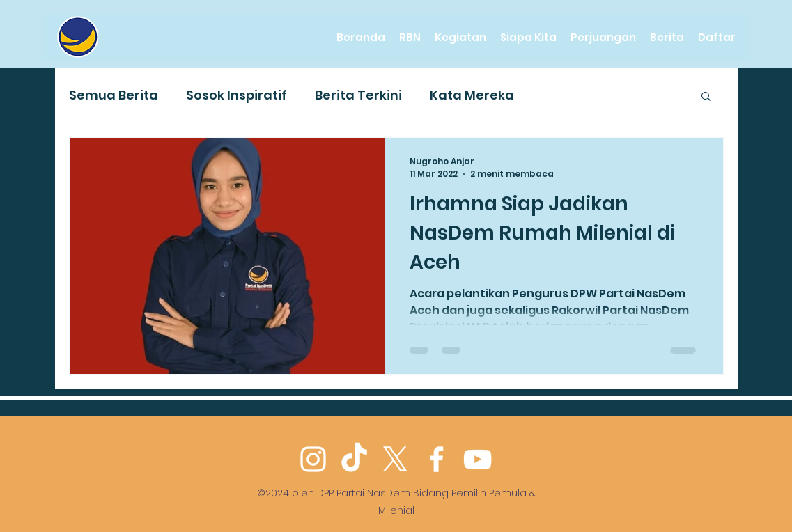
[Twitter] (395, 459)
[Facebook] (436, 459)
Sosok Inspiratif (236, 95)
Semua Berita (114, 95)
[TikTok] (354, 459)
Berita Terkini (358, 95)
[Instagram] (313, 459)
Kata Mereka (472, 95)
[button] (706, 97)
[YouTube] (477, 459)
